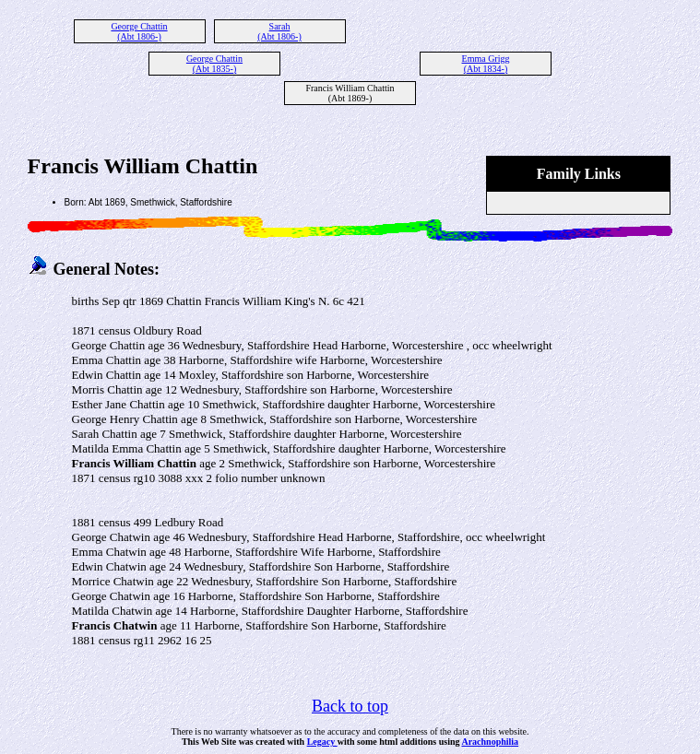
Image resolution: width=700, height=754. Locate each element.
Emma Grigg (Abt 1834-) (486, 64)
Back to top (350, 706)
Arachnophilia (490, 742)
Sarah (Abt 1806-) (279, 31)
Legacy (322, 742)
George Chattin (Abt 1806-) (139, 31)
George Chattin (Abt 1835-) (214, 64)
